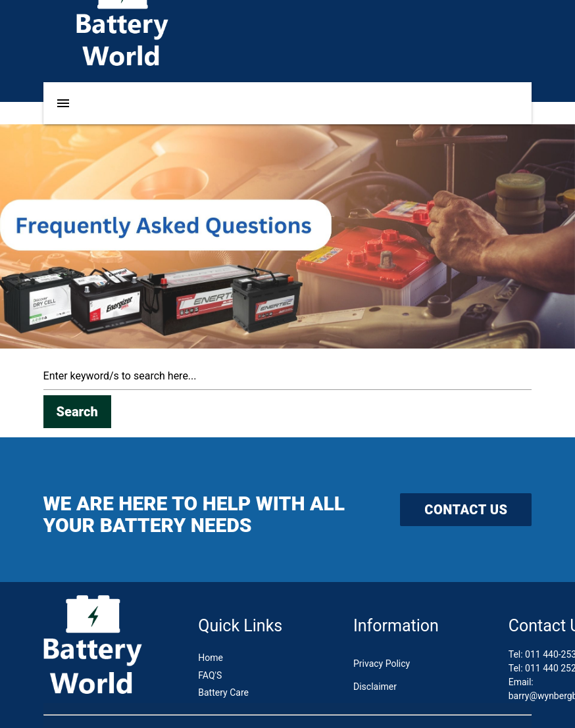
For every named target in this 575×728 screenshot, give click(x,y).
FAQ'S (210, 675)
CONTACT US (466, 510)
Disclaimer (375, 687)
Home (211, 658)
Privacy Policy (382, 664)
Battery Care (223, 692)
